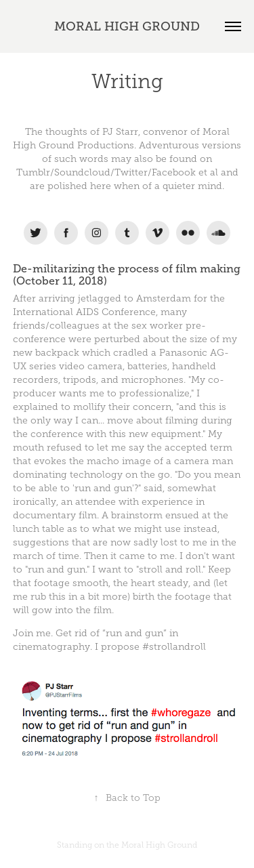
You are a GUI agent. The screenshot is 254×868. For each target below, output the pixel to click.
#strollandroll (174, 647)
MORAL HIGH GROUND (127, 26)
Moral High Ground (159, 845)
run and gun (103, 488)
